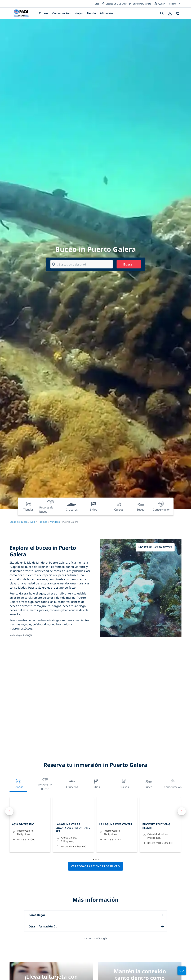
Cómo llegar (37, 915)
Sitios (96, 783)
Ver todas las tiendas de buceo (95, 866)
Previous (9, 811)
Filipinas (42, 522)
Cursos (44, 13)
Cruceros (72, 783)
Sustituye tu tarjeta (140, 4)
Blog (97, 4)
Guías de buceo (19, 522)
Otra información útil (43, 926)
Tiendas (18, 783)
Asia (33, 522)
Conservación (61, 13)
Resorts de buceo (45, 783)
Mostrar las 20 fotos (155, 547)
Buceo (148, 783)
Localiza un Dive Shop (114, 4)
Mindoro (55, 522)
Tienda (91, 13)
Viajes (79, 13)
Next (182, 811)
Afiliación (106, 13)
